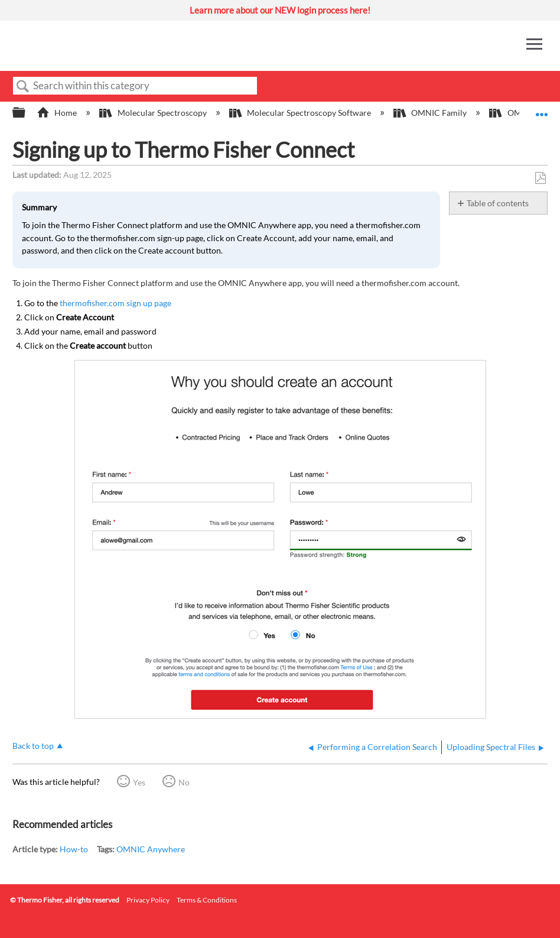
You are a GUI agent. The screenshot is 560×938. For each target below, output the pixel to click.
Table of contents (498, 203)
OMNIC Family (431, 113)
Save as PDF (540, 178)
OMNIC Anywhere (151, 849)
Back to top (33, 746)
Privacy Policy (148, 900)
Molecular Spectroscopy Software (301, 113)
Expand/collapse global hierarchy (27, 113)
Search (23, 87)
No (184, 782)
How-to (74, 849)
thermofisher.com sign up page (115, 303)
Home (58, 113)
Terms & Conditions (207, 900)
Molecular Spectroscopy (154, 113)
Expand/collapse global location (542, 109)
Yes (139, 782)
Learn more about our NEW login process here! (280, 10)
